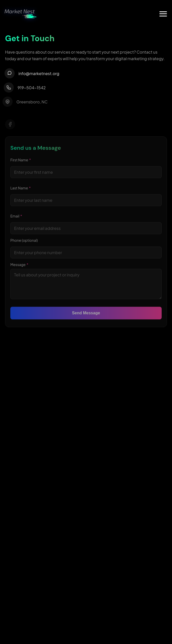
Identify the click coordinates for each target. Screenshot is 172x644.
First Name (21, 161)
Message (19, 265)
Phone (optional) (24, 241)
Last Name (21, 189)
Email (16, 217)
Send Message (86, 314)
